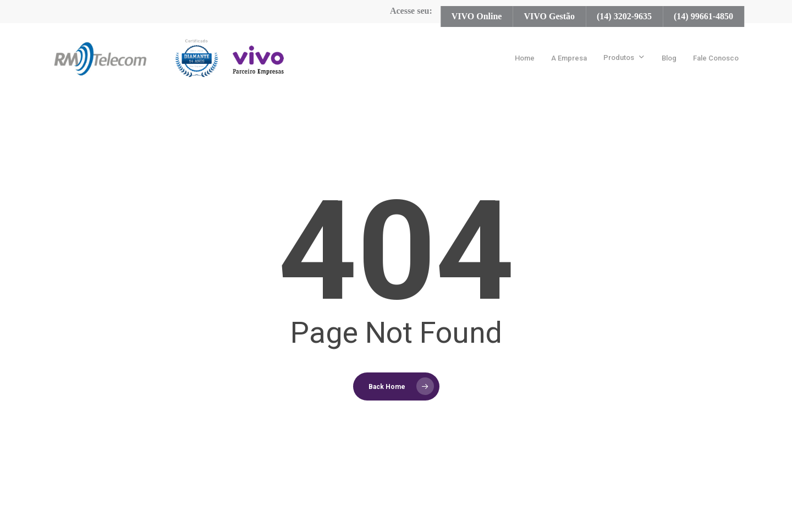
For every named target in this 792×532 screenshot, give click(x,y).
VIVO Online (477, 16)
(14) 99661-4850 (703, 16)
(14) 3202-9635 (624, 16)
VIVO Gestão (549, 16)
